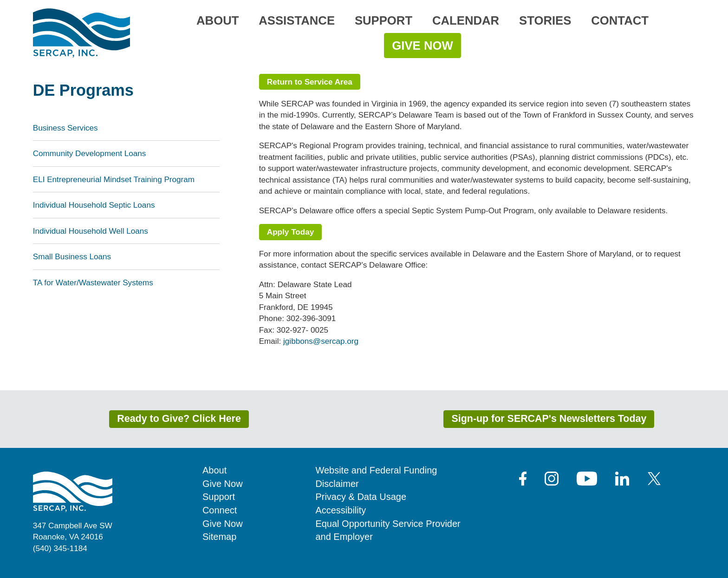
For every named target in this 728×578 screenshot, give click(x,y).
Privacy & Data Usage (361, 497)
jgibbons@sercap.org (321, 341)
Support (383, 20)
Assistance (297, 20)
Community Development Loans (90, 153)
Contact (620, 20)
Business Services (65, 128)
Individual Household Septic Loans (94, 205)
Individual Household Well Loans (91, 231)
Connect (220, 510)
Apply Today (291, 232)
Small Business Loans (72, 256)
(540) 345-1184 (60, 548)
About (218, 20)
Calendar (466, 20)
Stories (545, 20)
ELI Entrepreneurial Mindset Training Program (114, 179)
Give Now (422, 46)
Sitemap (219, 537)
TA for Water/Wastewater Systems (93, 282)
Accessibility (341, 510)
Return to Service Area (310, 82)
